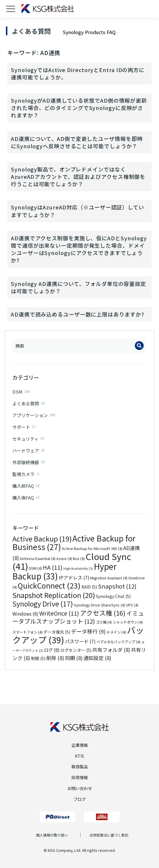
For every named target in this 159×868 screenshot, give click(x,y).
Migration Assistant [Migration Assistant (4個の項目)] (109, 578)
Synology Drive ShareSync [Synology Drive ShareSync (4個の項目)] (99, 605)
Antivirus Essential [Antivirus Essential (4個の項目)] (38, 559)
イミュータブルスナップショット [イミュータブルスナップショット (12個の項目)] (78, 617)
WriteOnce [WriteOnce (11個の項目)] (59, 613)
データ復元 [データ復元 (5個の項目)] (57, 632)
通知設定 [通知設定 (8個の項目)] (97, 658)
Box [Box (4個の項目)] (79, 559)
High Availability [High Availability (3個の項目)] (78, 568)
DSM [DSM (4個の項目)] (35, 568)
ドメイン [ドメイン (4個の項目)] (116, 632)
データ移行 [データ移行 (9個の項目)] (88, 631)
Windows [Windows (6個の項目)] (25, 614)
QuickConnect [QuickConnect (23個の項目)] (49, 585)
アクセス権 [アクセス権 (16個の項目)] (103, 613)
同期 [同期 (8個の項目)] (74, 658)
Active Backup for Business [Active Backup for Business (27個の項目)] (74, 543)
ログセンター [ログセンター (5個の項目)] (76, 650)
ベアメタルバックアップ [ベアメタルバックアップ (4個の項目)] (118, 642)
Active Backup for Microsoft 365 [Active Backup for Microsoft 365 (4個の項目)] (92, 549)
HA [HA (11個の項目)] (53, 567)
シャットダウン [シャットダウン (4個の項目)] (128, 622)
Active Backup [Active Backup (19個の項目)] (42, 539)
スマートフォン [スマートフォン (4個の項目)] (27, 632)
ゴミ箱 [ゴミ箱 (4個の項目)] (104, 622)
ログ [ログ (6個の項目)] (52, 650)
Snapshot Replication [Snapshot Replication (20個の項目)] (54, 595)
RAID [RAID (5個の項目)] (89, 587)
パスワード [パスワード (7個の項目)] (80, 641)
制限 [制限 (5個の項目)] (38, 658)
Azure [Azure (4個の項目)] (64, 559)
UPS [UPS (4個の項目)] (132, 605)
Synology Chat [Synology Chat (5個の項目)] (113, 596)
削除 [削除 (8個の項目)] (55, 658)
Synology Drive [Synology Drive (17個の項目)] (43, 604)
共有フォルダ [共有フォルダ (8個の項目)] (111, 650)
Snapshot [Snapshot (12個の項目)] (117, 586)
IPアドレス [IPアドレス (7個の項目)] (74, 577)
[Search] (139, 346)
